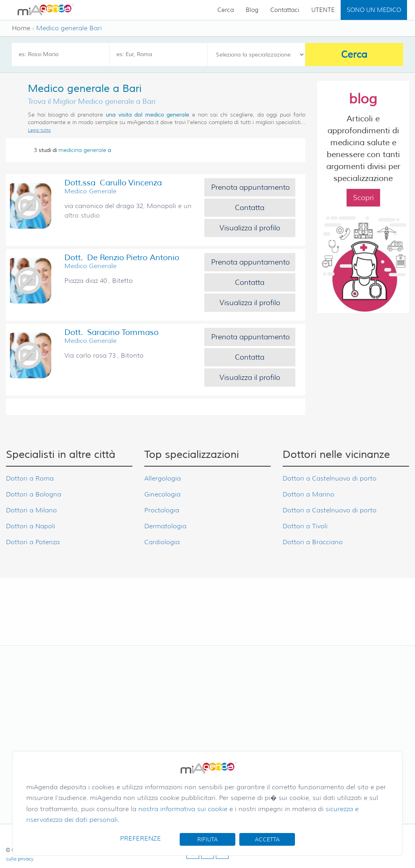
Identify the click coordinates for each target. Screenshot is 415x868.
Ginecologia (162, 494)
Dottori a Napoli (31, 526)
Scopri (363, 198)
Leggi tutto (39, 130)
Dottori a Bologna (34, 494)
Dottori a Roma (30, 478)
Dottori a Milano (31, 510)
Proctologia (162, 510)
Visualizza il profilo (250, 228)
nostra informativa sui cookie (183, 809)
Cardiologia (162, 542)
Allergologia (163, 478)
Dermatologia (165, 526)
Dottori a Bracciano (313, 542)
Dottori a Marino (308, 494)
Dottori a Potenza (33, 542)
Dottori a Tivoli (305, 526)
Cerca (226, 10)
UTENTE (323, 10)
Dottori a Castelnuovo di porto (330, 478)
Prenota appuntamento (250, 187)
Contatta (250, 208)
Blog (252, 10)
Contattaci (285, 10)
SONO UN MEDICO (374, 10)
